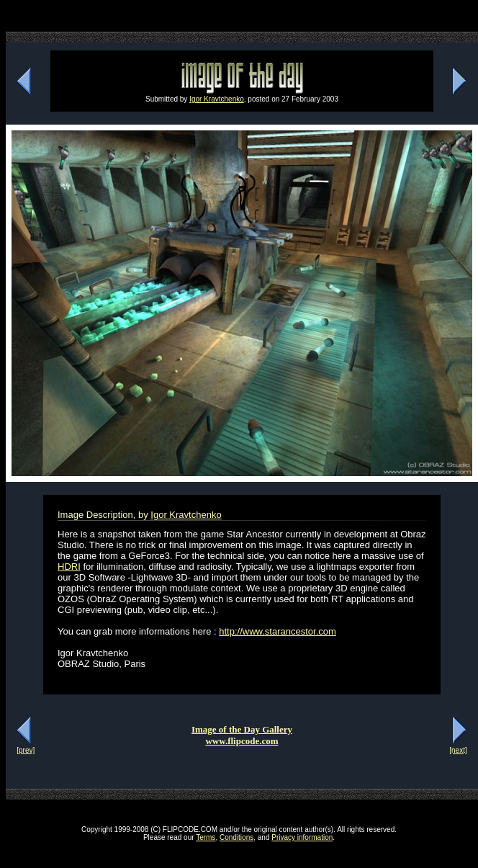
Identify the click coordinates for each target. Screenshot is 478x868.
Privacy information (302, 837)
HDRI (69, 567)
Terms (206, 837)
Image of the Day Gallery (242, 729)
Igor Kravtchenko (217, 99)
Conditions (236, 837)
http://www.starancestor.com (278, 631)
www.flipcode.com (242, 741)
